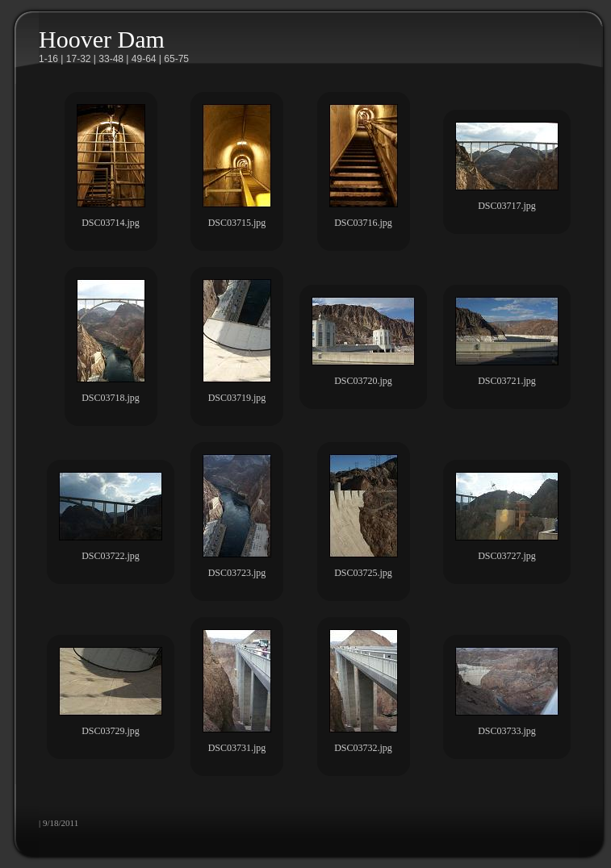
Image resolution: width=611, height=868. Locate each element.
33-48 (111, 59)
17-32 (79, 59)
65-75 (176, 59)
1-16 (48, 59)
